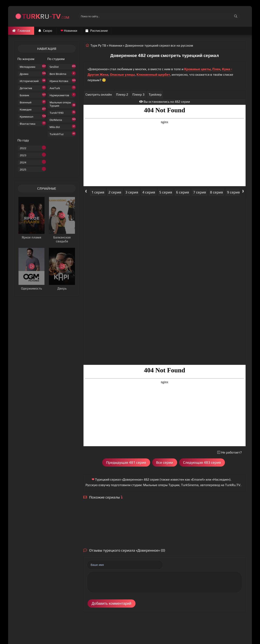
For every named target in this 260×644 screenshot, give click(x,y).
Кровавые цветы (198, 69)
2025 (33, 169)
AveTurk (63, 88)
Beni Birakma (63, 73)
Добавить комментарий (112, 604)
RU (46, 16)
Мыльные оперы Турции (63, 104)
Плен (217, 69)
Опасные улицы (122, 75)
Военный (33, 102)
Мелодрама (33, 66)
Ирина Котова (63, 80)
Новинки (69, 31)
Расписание (97, 31)
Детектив (33, 88)
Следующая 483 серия (202, 462)
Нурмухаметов (63, 95)
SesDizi (63, 66)
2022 (33, 148)
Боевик (33, 95)
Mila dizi (63, 126)
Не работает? (230, 452)
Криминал (33, 116)
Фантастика (33, 123)
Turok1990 (63, 112)
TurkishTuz (63, 134)
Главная (21, 31)
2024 (33, 162)
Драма (33, 73)
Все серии (165, 462)
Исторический (33, 80)
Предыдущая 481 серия (126, 462)
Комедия (33, 109)
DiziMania (63, 119)
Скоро (45, 31)
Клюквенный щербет (153, 75)
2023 (33, 155)
